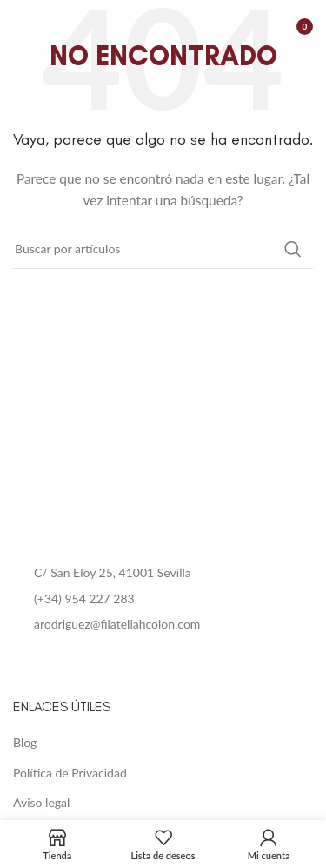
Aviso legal (41, 802)
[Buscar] (163, 249)
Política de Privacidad (70, 773)
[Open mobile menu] (22, 26)
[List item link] (163, 599)
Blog (25, 742)
